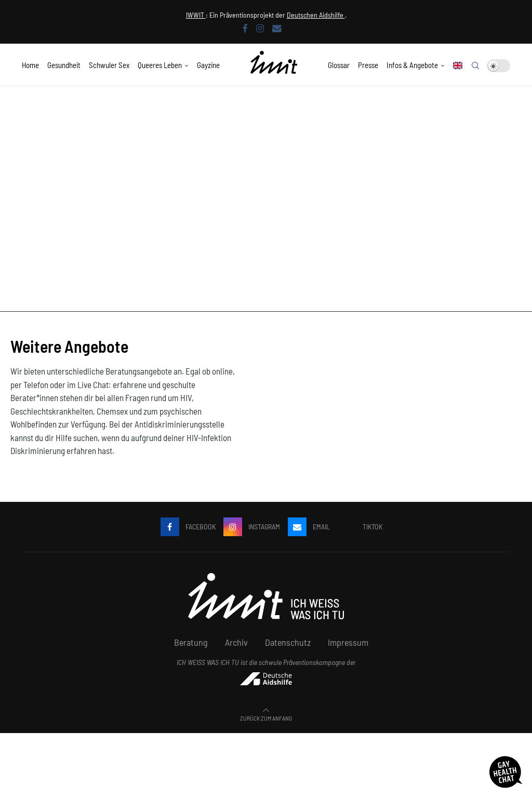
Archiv (236, 642)
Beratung (191, 642)
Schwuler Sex (109, 65)
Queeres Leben (160, 65)
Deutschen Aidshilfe (316, 15)
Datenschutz (288, 642)
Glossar (339, 65)
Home (30, 65)
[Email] (277, 28)
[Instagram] (260, 28)
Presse (368, 65)
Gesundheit (64, 65)
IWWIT (196, 15)
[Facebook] (245, 28)
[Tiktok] (360, 527)
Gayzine (208, 65)
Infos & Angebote (412, 65)
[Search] (475, 65)
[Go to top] (266, 717)
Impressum (348, 642)
